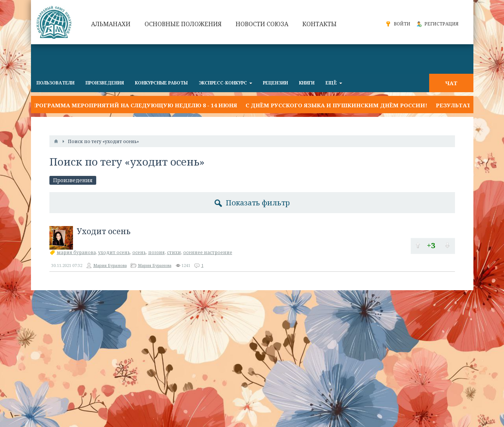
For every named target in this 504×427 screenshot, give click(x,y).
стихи (174, 252)
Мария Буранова (110, 265)
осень (139, 252)
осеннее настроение (208, 252)
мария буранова (76, 252)
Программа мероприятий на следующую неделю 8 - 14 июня (134, 105)
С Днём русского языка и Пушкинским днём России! (336, 105)
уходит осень (114, 252)
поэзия (157, 252)
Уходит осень (104, 231)
